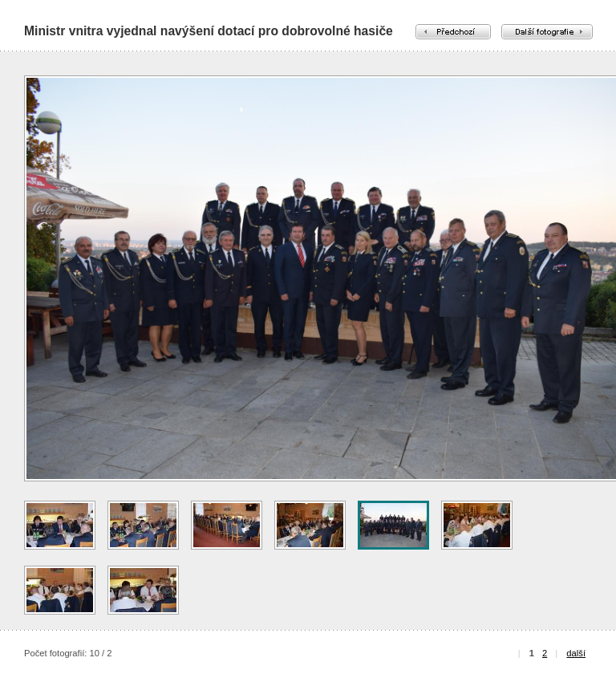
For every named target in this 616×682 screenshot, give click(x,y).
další (576, 653)
